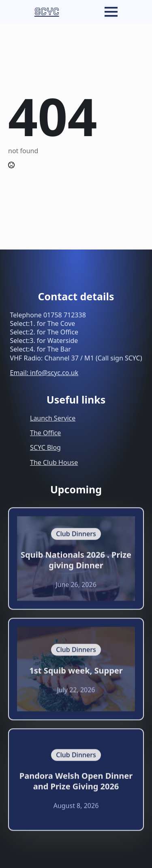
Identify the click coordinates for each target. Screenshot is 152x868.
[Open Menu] (111, 12)
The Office (45, 433)
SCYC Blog (45, 447)
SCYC (47, 12)
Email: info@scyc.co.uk (44, 373)
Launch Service (53, 418)
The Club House (54, 462)
